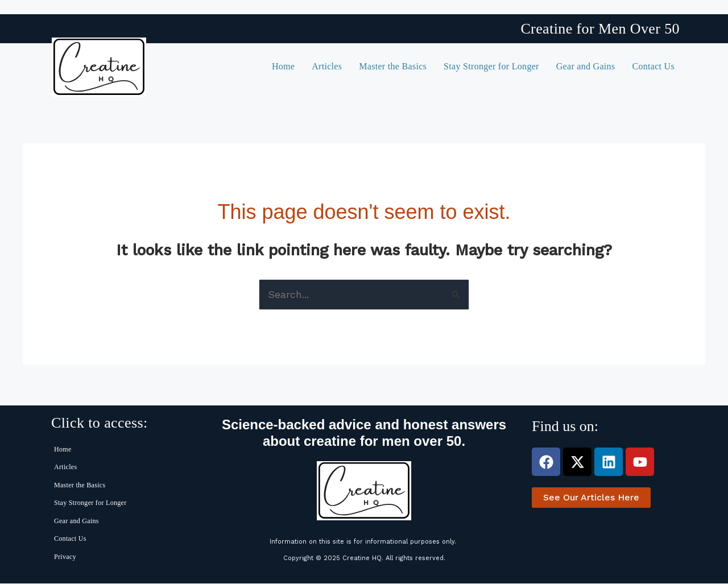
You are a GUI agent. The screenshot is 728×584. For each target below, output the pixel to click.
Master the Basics (393, 66)
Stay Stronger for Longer (491, 66)
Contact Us (653, 66)
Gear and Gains (586, 66)
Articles (327, 66)
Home (283, 66)
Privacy (65, 557)
